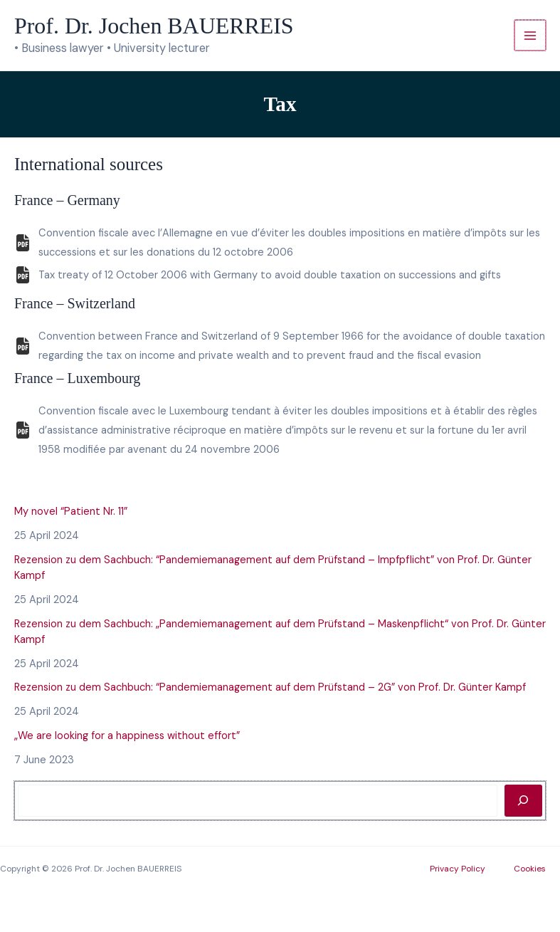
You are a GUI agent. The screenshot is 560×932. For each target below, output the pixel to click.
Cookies (530, 869)
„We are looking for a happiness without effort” (127, 736)
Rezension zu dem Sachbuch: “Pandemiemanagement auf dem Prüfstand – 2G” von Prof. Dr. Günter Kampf (270, 687)
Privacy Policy (458, 869)
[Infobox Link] (280, 245)
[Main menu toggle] (530, 36)
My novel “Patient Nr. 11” (71, 512)
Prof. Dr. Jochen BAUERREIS (154, 26)
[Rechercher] (523, 800)
